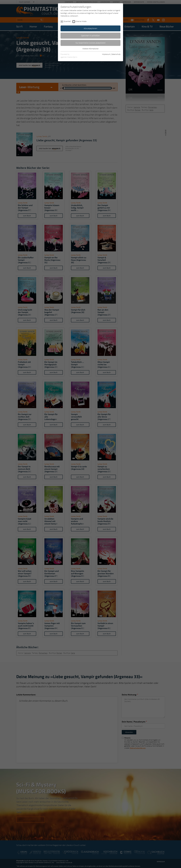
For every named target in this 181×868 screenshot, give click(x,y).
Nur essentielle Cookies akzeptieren (91, 43)
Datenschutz (116, 54)
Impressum (106, 54)
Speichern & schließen (90, 35)
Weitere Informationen (90, 49)
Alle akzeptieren (90, 28)
